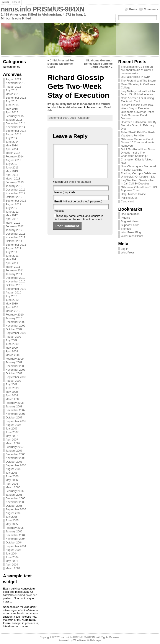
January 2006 (14, 495)
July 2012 (12, 208)
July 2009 (12, 340)
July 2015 (12, 101)
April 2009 (12, 351)
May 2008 (12, 392)
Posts (133, 9)
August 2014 (13, 134)
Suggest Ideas (130, 221)
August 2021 (13, 79)
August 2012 (13, 204)
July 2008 (12, 384)
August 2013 (13, 160)
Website (59, 217)
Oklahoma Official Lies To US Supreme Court (139, 189)
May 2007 (12, 436)
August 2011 (13, 248)
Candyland (127, 201)
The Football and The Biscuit (138, 81)
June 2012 (12, 212)
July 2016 (12, 90)
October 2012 (14, 197)
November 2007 (16, 414)
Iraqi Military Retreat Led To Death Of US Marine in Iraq (138, 93)
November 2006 (16, 458)
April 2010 (12, 307)
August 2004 (13, 550)
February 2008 (15, 403)
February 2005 (15, 528)
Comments (151, 9)
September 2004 (16, 546)
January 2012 (14, 230)
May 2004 (12, 561)
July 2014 (12, 138)
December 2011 (16, 234)
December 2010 (16, 278)
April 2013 (12, 175)
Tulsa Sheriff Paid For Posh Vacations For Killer (138, 134)
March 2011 (13, 267)
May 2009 (12, 348)
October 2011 (14, 241)
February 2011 (15, 270)
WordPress (128, 252)
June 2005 (12, 520)
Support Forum (130, 225)
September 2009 (16, 333)
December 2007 (16, 410)
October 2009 (14, 329)
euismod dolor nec (26, 595)
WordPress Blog (131, 232)
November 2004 (16, 539)
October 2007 (14, 417)
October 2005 (14, 506)
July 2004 (12, 553)
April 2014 (12, 149)
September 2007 (16, 421)
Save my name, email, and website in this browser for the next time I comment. (78, 224)
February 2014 (15, 156)
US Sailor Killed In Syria (136, 77)
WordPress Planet (132, 236)
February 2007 (15, 447)
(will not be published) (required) (78, 208)
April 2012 (12, 219)
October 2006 (14, 462)
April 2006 (12, 484)
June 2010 (12, 300)
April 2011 (12, 263)
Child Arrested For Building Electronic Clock (61, 64)
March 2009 (13, 355)
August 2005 (13, 513)
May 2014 (12, 145)
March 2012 (13, 223)
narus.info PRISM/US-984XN (43, 9)
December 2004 (16, 535)
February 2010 (15, 315)
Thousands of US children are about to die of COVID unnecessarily (137, 70)
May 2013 (12, 171)
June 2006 (12, 476)
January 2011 (14, 274)
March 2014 (13, 153)
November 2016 (16, 83)
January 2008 (14, 406)
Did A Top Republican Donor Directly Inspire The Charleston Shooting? (138, 153)
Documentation (130, 214)
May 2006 (12, 480)
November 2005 (16, 502)
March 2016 (13, 94)
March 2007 (13, 443)
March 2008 (13, 399)
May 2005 (12, 524)
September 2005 (16, 509)
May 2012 (12, 215)
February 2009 (15, 359)
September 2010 (16, 289)
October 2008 (14, 373)
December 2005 (16, 498)
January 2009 (14, 362)
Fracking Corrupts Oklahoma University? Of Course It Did (139, 175)
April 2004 (12, 565)
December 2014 (16, 123)
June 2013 (12, 167)
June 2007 (12, 432)
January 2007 (14, 451)
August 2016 (13, 87)
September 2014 (16, 131)
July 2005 (12, 517)
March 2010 (13, 311)
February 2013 (15, 182)
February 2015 (15, 116)
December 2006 (16, 454)
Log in (125, 249)
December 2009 (16, 322)
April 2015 (12, 112)
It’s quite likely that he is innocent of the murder (79, 104)
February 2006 (15, 491)
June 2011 (12, 256)
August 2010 (13, 292)
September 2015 (16, 98)
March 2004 (13, 568)
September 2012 (16, 201)
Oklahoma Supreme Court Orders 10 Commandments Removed (137, 142)
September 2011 (16, 245)
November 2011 (16, 237)
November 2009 (16, 326)
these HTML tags (80, 188)
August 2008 (13, 381)
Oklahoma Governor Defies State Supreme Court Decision (98, 64)
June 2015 (12, 105)
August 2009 (13, 337)
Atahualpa (95, 640)
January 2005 (14, 531)
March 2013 (13, 179)
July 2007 (12, 429)
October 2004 (14, 542)
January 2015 (14, 120)
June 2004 (12, 557)
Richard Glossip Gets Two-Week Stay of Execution (137, 107)
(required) (65, 199)
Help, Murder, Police (133, 194)
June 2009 (12, 344)
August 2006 (13, 469)
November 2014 (16, 127)
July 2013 (12, 164)
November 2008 (16, 370)
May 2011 (12, 259)
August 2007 (13, 425)
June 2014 (12, 142)
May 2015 (12, 109)
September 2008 (16, 377)
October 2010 (14, 285)
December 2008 (16, 366)
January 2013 (14, 186)
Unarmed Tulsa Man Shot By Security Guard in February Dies (139, 125)
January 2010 (14, 318)
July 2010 (12, 296)
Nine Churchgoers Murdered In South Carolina (138, 168)
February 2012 (15, 226)
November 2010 (16, 281)
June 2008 (12, 388)
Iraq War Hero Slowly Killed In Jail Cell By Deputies (138, 182)
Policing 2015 (129, 198)
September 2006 (16, 465)
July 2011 (12, 252)
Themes (126, 229)
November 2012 (16, 193)
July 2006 (12, 473)
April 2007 (12, 440)
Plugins (125, 218)
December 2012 (16, 190)
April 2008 (12, 395)
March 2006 (13, 487)
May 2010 (12, 304)
